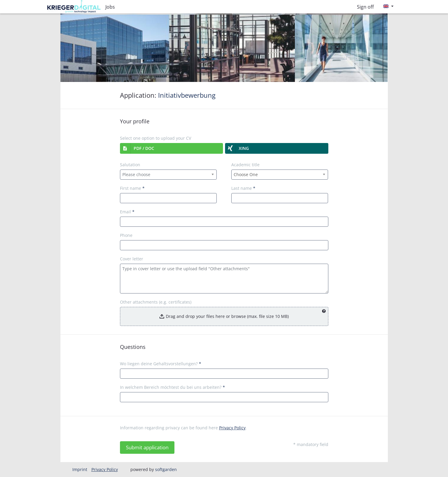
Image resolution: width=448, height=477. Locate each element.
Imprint (80, 469)
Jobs (110, 7)
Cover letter (132, 259)
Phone (126, 235)
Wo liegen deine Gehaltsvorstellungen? (161, 364)
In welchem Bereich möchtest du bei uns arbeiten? (173, 387)
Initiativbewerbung (187, 95)
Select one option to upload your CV (156, 138)
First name (132, 188)
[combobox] (168, 175)
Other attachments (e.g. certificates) (156, 302)
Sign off (365, 7)
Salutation (130, 165)
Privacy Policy (232, 428)
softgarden (166, 469)
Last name (243, 188)
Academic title (245, 165)
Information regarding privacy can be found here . (183, 428)
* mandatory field (311, 444)
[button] (172, 148)
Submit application (147, 447)
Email (127, 212)
